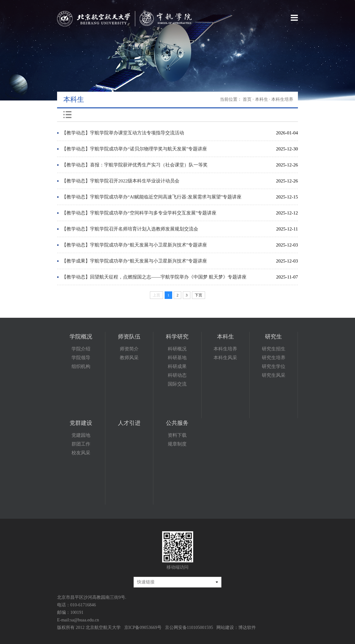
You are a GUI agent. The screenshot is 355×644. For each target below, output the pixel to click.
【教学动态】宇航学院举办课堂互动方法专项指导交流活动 (123, 133)
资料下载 (177, 435)
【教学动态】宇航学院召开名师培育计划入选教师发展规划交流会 (130, 229)
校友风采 (81, 453)
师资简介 (129, 349)
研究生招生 (274, 349)
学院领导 (81, 358)
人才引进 (129, 423)
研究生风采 (274, 375)
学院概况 (81, 337)
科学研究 (177, 337)
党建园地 (81, 435)
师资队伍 (129, 337)
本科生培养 (225, 349)
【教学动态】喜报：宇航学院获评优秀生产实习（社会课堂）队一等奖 (135, 165)
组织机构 (81, 366)
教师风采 (129, 358)
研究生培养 (274, 358)
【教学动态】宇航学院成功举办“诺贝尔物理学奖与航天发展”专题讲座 (134, 149)
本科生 (262, 99)
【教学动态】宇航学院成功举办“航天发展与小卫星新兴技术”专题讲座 (134, 245)
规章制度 (177, 444)
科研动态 (177, 375)
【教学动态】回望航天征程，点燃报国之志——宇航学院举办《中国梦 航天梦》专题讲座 (154, 277)
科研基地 (177, 358)
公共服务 (177, 423)
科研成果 (177, 366)
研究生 (273, 337)
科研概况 (177, 349)
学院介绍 (81, 349)
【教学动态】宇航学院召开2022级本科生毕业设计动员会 (121, 181)
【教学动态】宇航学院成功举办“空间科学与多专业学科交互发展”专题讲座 (139, 213)
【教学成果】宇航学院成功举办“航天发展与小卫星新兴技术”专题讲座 (134, 261)
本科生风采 (225, 358)
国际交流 (177, 384)
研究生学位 (274, 366)
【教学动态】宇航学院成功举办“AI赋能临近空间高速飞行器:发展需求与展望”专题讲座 (152, 197)
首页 (247, 99)
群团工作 (81, 444)
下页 (199, 295)
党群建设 (81, 423)
